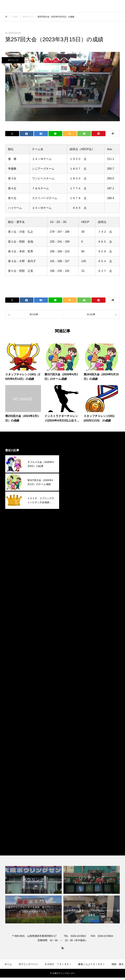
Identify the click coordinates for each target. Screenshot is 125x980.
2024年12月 (73, 585)
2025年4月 (73, 553)
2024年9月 (73, 609)
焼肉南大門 (73, 825)
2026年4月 (73, 457)
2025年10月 (73, 505)
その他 (70, 809)
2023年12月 (73, 681)
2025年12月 (73, 489)
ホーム (8, 964)
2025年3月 (73, 561)
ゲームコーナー (44, 974)
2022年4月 (73, 793)
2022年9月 (73, 785)
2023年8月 (73, 713)
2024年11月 (73, 593)
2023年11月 (73, 689)
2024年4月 (73, 649)
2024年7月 (73, 625)
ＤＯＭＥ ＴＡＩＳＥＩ (58, 964)
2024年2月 (73, 665)
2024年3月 (73, 657)
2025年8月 (73, 521)
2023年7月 (73, 721)
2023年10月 (73, 697)
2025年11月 (73, 497)
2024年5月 (73, 641)
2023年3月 (73, 753)
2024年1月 (73, 673)
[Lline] (55, 134)
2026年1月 (73, 481)
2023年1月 (73, 769)
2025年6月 (73, 537)
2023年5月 (73, 737)
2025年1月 (73, 577)
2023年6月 (73, 729)
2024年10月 (73, 601)
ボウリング (13, 60)
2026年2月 (73, 473)
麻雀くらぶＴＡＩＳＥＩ (81, 833)
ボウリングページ (28, 964)
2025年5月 (73, 545)
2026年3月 (73, 465)
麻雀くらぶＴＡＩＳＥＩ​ (92, 964)
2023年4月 (73, 745)
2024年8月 (73, 617)
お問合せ (90, 974)
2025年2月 (73, 569)
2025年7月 (73, 529)
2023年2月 (73, 761)
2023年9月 (73, 705)
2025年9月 (73, 513)
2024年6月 (73, 633)
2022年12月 (73, 777)
